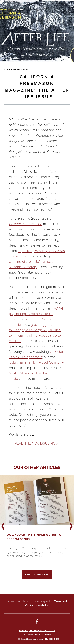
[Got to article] (37, 500)
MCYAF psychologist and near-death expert (36, 314)
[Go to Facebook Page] (37, 622)
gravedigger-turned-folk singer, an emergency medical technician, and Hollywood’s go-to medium (35, 333)
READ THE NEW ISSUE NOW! (37, 443)
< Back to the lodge (16, 69)
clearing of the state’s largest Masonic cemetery (31, 264)
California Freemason (26, 224)
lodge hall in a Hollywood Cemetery (36, 362)
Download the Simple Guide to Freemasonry (34, 537)
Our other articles (37, 467)
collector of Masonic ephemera (36, 354)
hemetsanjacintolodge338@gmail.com (37, 631)
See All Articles (37, 575)
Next (71, 526)
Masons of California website (46, 603)
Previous (3, 526)
